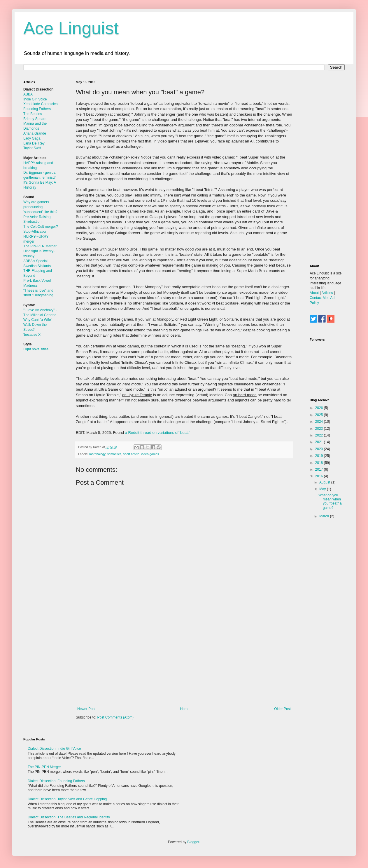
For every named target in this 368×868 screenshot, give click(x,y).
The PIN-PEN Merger (40, 246)
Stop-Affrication (35, 232)
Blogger (193, 842)
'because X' (32, 335)
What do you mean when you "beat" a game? (330, 501)
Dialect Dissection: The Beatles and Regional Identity (69, 817)
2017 (320, 469)
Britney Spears (35, 119)
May (323, 489)
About (314, 293)
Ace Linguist (71, 28)
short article (131, 454)
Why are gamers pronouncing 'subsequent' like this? (40, 207)
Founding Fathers (37, 109)
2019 (320, 456)
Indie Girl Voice (35, 99)
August (325, 482)
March (325, 516)
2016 (320, 476)
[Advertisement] (184, 659)
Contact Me (319, 298)
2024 (320, 422)
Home (185, 709)
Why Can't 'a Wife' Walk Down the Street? (37, 325)
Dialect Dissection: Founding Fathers (56, 781)
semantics (114, 454)
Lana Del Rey (34, 143)
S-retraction (32, 222)
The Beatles (33, 114)
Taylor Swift (32, 148)
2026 (320, 408)
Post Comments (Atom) (115, 717)
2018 (320, 463)
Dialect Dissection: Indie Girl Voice (54, 749)
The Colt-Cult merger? (41, 227)
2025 (320, 415)
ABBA (28, 94)
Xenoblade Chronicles (40, 104)
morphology (97, 454)
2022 (320, 435)
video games (150, 454)
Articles (327, 293)
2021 (320, 442)
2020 (320, 449)
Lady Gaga (32, 138)
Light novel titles (36, 349)
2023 (320, 429)
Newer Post (86, 709)
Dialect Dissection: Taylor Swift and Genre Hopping (67, 799)
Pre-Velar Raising (37, 217)
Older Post (282, 709)
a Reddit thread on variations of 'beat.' (157, 433)
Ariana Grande (35, 133)
